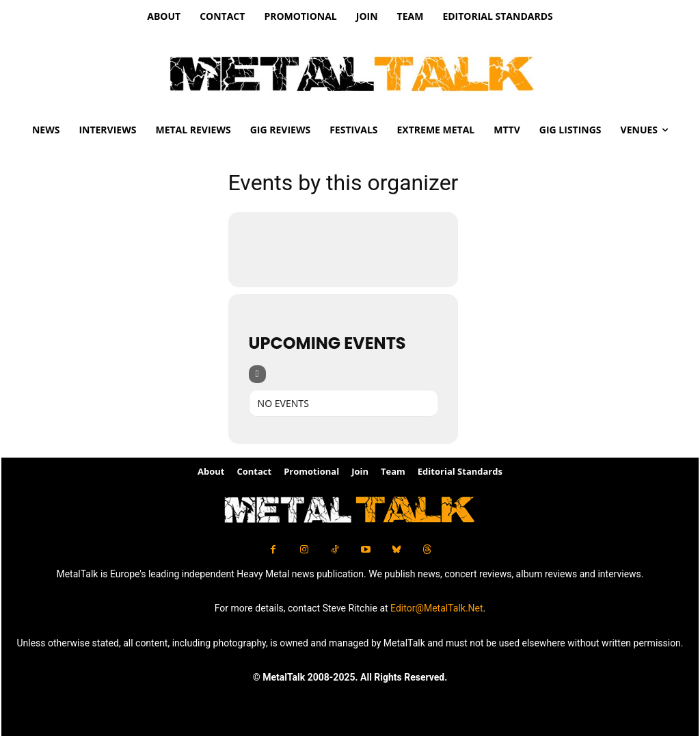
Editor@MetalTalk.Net (437, 608)
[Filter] (257, 374)
